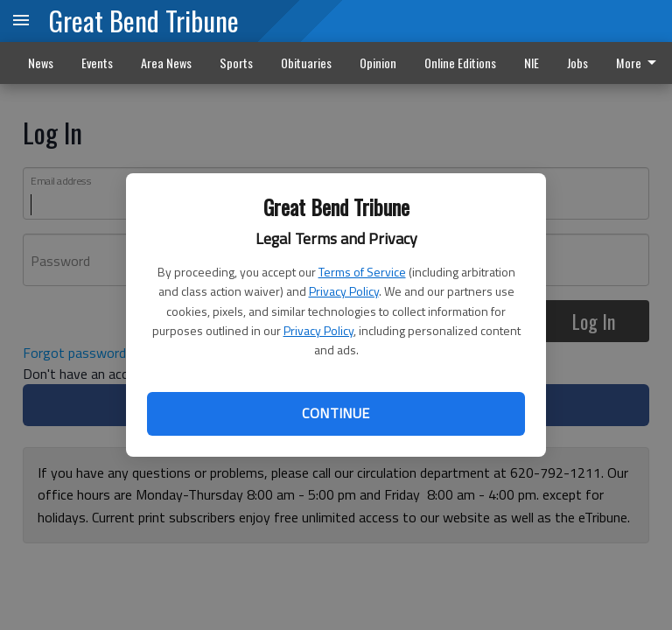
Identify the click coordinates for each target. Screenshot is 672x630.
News (41, 63)
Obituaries (306, 63)
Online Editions (460, 63)
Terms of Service (362, 272)
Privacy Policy (344, 291)
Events (97, 63)
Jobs (577, 63)
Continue (336, 413)
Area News (166, 63)
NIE (532, 63)
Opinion (378, 63)
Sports (236, 63)
